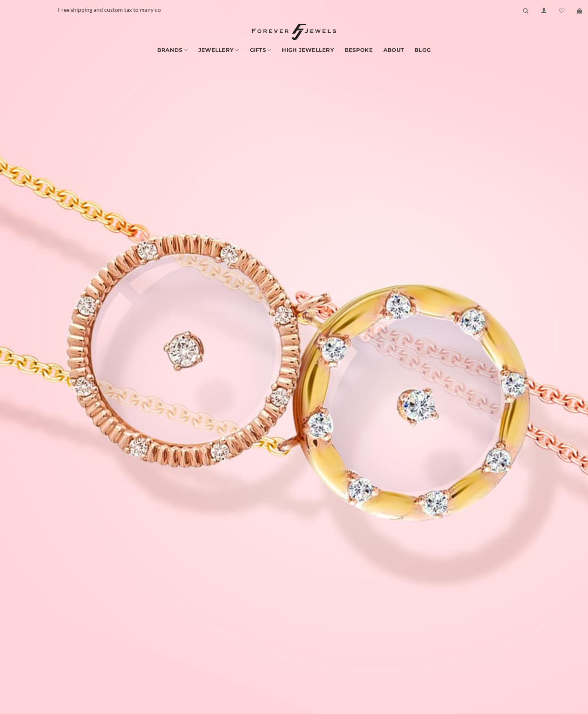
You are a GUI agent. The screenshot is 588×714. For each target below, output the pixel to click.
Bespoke (359, 50)
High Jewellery (308, 50)
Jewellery (219, 50)
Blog (423, 50)
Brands (173, 50)
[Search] (526, 11)
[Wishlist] (562, 11)
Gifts (261, 50)
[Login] (544, 11)
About (394, 50)
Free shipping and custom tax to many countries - (141, 10)
